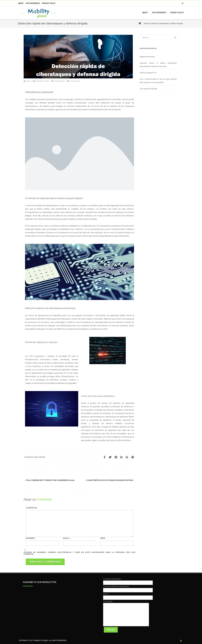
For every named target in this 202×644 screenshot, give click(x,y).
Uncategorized (59, 81)
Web (103, 538)
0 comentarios (75, 81)
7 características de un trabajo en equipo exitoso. (111, 480)
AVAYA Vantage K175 (148, 73)
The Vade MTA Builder (148, 89)
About (21, 3)
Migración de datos (147, 57)
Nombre (30, 538)
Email (66, 538)
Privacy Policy (49, 3)
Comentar (31, 508)
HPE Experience (33, 3)
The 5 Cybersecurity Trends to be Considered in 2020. (49, 480)
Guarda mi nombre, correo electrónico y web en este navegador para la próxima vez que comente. (80, 553)
